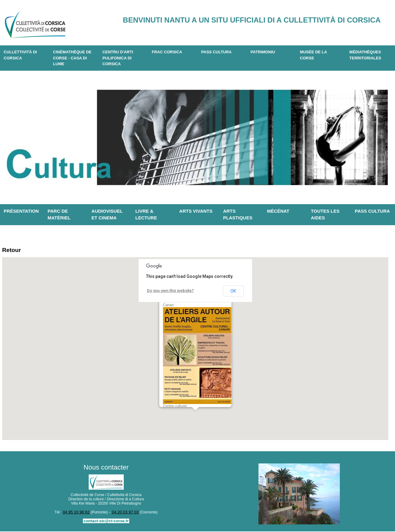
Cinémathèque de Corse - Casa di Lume (72, 58)
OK (233, 292)
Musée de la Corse (313, 55)
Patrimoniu (263, 52)
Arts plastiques (238, 215)
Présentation (21, 211)
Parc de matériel (59, 215)
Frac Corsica (167, 52)
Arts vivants (196, 211)
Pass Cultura (216, 52)
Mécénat (278, 211)
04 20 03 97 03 (124, 513)
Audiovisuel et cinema (107, 215)
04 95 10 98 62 (77, 513)
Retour (13, 251)
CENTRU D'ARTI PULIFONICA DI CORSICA (118, 58)
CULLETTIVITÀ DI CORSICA (20, 55)
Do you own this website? (168, 292)
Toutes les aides (325, 215)
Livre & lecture (146, 215)
